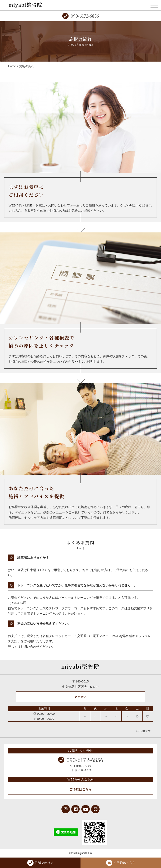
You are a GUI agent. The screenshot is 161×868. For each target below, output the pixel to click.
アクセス (80, 697)
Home (12, 66)
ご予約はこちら (81, 789)
